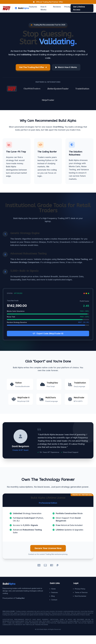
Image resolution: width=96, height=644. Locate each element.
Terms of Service (81, 592)
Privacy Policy (80, 589)
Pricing (67, 7)
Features (33, 7)
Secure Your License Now (48, 548)
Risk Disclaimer (80, 596)
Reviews (57, 7)
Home (53, 589)
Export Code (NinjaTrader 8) (48, 333)
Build (22, 8)
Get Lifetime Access (79, 8)
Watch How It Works (66, 67)
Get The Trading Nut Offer (33, 67)
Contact (54, 600)
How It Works (43, 8)
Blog (53, 596)
